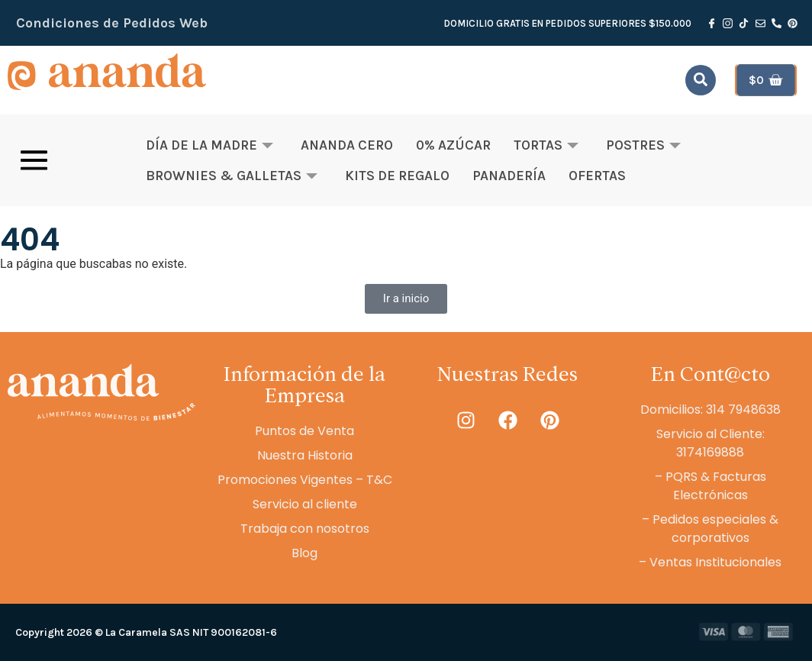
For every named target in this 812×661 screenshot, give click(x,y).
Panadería (509, 176)
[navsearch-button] (701, 80)
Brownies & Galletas (232, 176)
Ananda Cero (347, 145)
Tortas (546, 145)
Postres (643, 145)
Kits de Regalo (397, 176)
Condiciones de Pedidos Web (112, 23)
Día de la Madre (209, 145)
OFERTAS (597, 176)
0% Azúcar (453, 145)
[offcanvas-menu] (34, 160)
